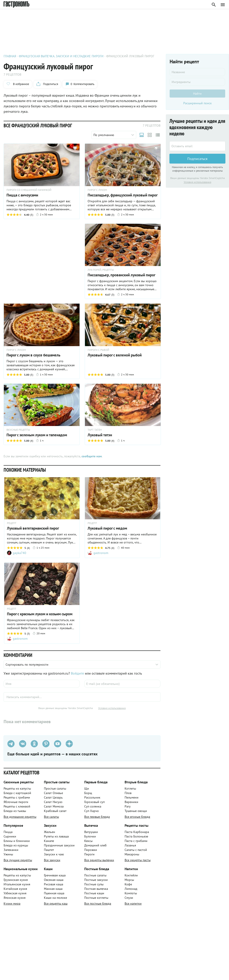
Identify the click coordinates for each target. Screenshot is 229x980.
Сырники (10, 836)
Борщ (88, 793)
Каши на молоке (55, 898)
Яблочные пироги (16, 802)
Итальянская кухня (17, 884)
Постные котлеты (96, 898)
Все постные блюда (98, 903)
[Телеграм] (11, 744)
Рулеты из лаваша (56, 836)
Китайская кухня (15, 889)
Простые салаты (55, 788)
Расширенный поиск (198, 103)
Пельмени (132, 797)
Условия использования (112, 708)
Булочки (90, 836)
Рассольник (92, 797)
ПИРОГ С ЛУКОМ (97, 190)
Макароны (132, 854)
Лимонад (131, 889)
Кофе (128, 884)
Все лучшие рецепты (18, 860)
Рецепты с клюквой (17, 806)
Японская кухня (15, 898)
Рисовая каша (54, 884)
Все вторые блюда (137, 817)
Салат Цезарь (53, 797)
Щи (87, 788)
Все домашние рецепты (20, 817)
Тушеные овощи (136, 811)
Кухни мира (12, 903)
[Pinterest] (46, 744)
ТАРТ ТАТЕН (95, 430)
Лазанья (130, 845)
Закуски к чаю (54, 854)
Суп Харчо (92, 811)
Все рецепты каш (56, 903)
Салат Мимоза (54, 806)
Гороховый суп (94, 802)
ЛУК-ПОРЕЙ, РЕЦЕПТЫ (101, 270)
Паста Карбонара (137, 832)
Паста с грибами (136, 841)
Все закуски (52, 860)
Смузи (129, 898)
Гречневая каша (55, 875)
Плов (128, 793)
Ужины (8, 854)
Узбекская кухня (15, 893)
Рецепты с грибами (17, 797)
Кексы (88, 841)
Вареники (131, 802)
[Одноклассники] (34, 744)
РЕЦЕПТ (12, 523)
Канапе (49, 841)
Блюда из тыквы (15, 811)
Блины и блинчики (17, 841)
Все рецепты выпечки (99, 860)
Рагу (128, 806)
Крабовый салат (55, 811)
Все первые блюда (97, 817)
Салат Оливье (53, 793)
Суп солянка (93, 806)
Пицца (8, 832)
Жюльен (50, 832)
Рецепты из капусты (17, 788)
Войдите (77, 673)
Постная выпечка (96, 889)
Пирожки (91, 850)
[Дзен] (69, 744)
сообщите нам (92, 456)
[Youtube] (58, 744)
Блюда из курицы (16, 845)
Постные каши (94, 893)
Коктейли (131, 875)
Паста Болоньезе (136, 836)
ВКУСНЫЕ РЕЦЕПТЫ (18, 430)
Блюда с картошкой (17, 793)
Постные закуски (96, 880)
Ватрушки (91, 832)
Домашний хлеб (95, 845)
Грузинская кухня (16, 880)
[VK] (23, 744)
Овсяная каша (54, 880)
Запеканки (11, 850)
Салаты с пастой (136, 850)
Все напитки (133, 903)
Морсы (129, 880)
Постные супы (94, 884)
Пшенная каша (54, 893)
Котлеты (130, 788)
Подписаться (197, 159)
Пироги (89, 854)
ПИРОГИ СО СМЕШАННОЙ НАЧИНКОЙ (29, 190)
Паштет (49, 850)
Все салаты (51, 817)
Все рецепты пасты (138, 860)
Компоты (131, 893)
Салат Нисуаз (53, 802)
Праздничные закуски (59, 845)
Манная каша (53, 889)
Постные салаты (95, 875)
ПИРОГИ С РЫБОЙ (98, 350)
